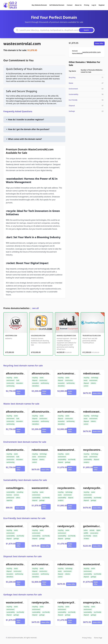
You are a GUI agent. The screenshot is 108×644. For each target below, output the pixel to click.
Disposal (72, 106)
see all (35, 308)
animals (92, 530)
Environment (73, 89)
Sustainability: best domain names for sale (25, 480)
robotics (93, 383)
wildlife (86, 533)
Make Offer (99, 43)
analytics (86, 462)
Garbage (72, 111)
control (86, 386)
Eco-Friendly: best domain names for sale (24, 518)
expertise (9, 500)
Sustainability (74, 94)
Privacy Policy (87, 638)
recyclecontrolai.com (71, 488)
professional (10, 498)
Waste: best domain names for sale (21, 404)
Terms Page (98, 638)
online (86, 530)
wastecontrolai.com (22, 44)
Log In (94, 5)
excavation (20, 383)
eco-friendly (72, 459)
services (16, 495)
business (9, 495)
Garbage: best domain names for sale (23, 595)
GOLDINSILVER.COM (38, 336)
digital (98, 530)
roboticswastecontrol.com (48, 450)
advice (18, 498)
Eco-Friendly (73, 100)
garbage (68, 462)
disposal (35, 380)
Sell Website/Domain (57, 5)
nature (95, 536)
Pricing (87, 5)
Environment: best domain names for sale (25, 442)
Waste (71, 83)
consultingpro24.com (19, 488)
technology (95, 378)
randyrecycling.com (96, 488)
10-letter (86, 539)
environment (10, 380)
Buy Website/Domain (39, 5)
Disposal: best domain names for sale (23, 556)
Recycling (72, 77)
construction (10, 383)
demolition (36, 386)
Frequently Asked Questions (18, 111)
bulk (18, 380)
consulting (20, 492)
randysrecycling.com (70, 526)
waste (16, 378)
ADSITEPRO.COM (11, 336)
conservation (94, 533)
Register (102, 5)
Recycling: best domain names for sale (23, 366)
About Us (78, 5)
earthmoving (10, 386)
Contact (70, 5)
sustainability (62, 459)
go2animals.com (93, 526)
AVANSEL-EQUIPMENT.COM (66, 336)
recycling (9, 378)
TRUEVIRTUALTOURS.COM (92, 336)
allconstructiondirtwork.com (24, 373)
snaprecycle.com (94, 602)
